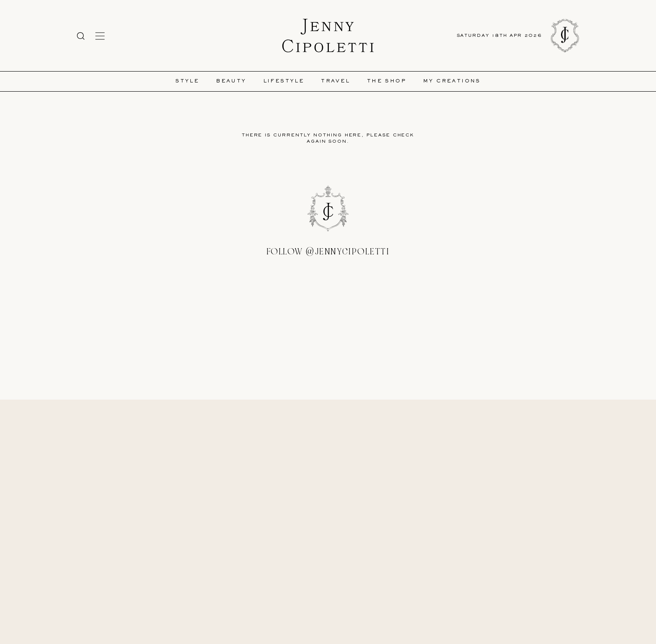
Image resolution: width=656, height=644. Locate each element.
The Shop (387, 81)
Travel (335, 81)
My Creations (452, 81)
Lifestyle (284, 81)
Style (187, 81)
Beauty (231, 81)
